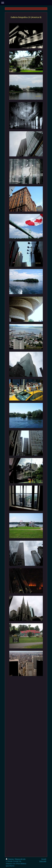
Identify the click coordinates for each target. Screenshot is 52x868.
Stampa (10, 859)
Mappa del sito (20, 859)
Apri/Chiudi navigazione (26, 3)
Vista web (43, 861)
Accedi (44, 859)
